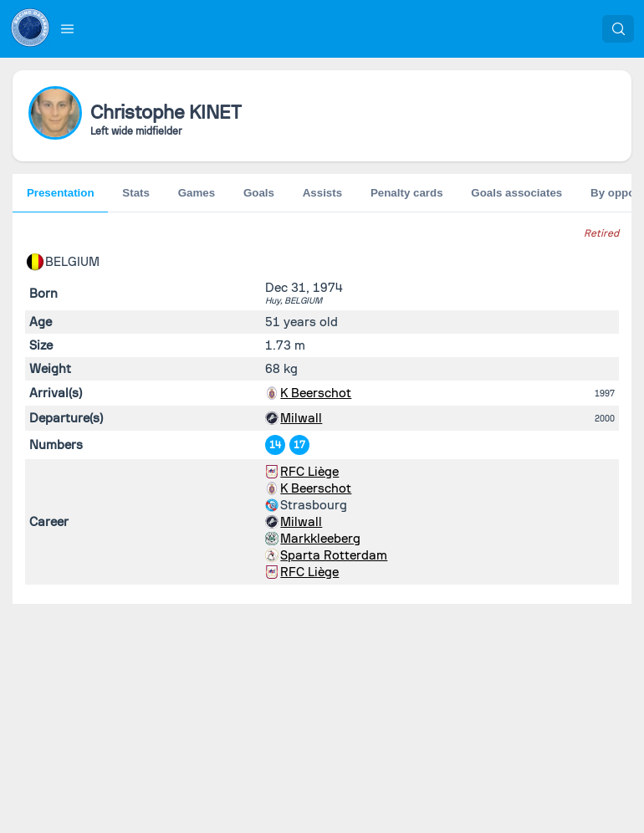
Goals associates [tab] (516, 193)
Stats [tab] (136, 193)
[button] (68, 28)
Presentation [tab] (61, 193)
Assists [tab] (322, 193)
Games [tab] (197, 193)
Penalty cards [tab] (407, 193)
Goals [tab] (259, 193)
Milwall (301, 418)
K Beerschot (316, 393)
